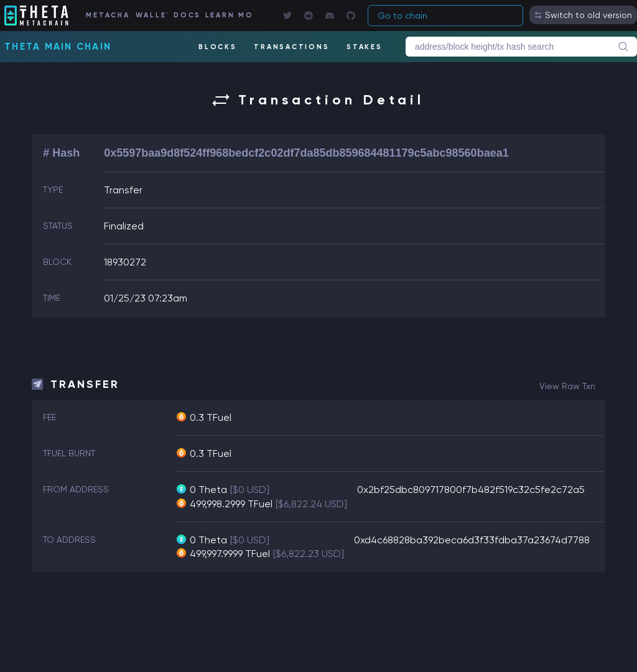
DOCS (186, 15)
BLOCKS (218, 47)
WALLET (151, 15)
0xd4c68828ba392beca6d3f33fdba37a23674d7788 (472, 540)
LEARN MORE (229, 15)
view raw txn (567, 386)
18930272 (125, 262)
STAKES (365, 47)
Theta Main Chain (58, 47)
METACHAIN (107, 15)
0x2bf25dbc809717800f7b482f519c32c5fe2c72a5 (471, 490)
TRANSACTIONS (291, 47)
